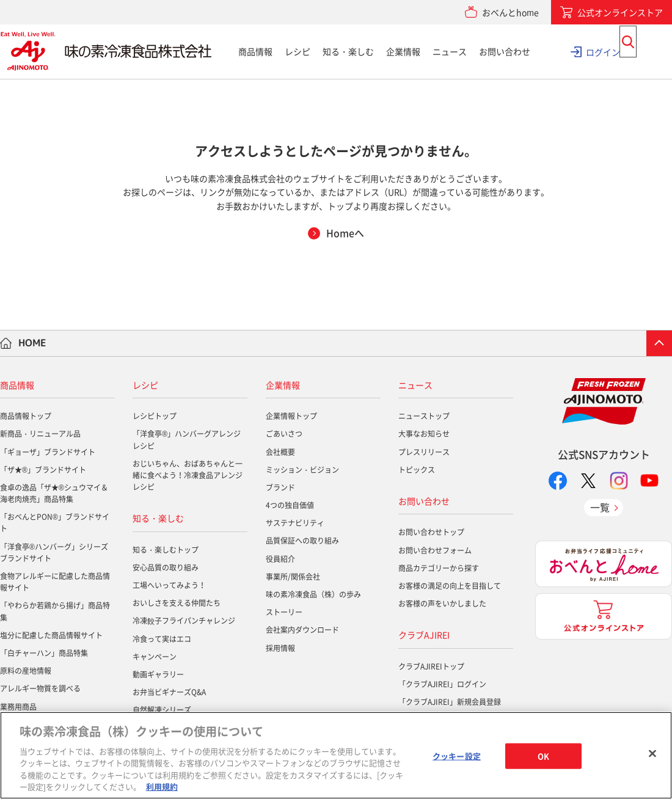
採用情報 (280, 648)
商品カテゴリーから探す (439, 568)
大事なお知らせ (424, 434)
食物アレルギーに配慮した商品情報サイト (55, 582)
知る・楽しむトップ (166, 550)
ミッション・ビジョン (302, 470)
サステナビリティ (295, 523)
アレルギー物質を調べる (40, 688)
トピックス (417, 470)
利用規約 (162, 786)
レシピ (298, 51)
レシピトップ (155, 416)
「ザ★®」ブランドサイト (43, 470)
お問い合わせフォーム (435, 550)
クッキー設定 (457, 756)
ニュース (450, 51)
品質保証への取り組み (302, 541)
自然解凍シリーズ (162, 710)
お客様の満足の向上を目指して (450, 586)
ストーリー (284, 612)
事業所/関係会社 (293, 577)
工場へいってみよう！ (169, 585)
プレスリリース (424, 452)
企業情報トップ (291, 416)
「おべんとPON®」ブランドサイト (55, 523)
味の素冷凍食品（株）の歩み (313, 594)
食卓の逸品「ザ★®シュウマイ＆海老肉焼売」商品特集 (54, 493)
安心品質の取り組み (166, 567)
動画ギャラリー (158, 674)
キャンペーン (155, 657)
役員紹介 (280, 559)
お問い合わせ (505, 51)
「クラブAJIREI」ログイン (442, 684)
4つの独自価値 (290, 505)
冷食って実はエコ (162, 639)
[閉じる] (652, 754)
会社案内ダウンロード (302, 630)
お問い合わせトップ (431, 532)
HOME (32, 343)
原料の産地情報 (26, 671)
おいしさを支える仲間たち (177, 603)
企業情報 (403, 51)
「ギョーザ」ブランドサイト (48, 452)
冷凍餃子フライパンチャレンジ (184, 621)
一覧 (600, 507)
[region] (336, 755)
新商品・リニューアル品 (40, 434)
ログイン (603, 51)
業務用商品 (18, 707)
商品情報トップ (26, 416)
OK (543, 756)
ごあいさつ (284, 434)
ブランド (280, 487)
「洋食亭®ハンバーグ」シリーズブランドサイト (54, 553)
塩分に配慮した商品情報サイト (51, 635)
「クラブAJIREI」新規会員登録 (450, 702)
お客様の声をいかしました (442, 604)
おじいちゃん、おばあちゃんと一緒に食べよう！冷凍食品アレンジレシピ (188, 475)
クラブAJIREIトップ (431, 666)
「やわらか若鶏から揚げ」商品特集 (55, 611)
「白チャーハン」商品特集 (44, 653)
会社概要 (280, 452)
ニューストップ (424, 416)
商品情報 (255, 51)
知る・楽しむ (348, 51)
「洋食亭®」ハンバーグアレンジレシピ (187, 440)
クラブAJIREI (424, 635)
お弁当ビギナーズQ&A (169, 692)
